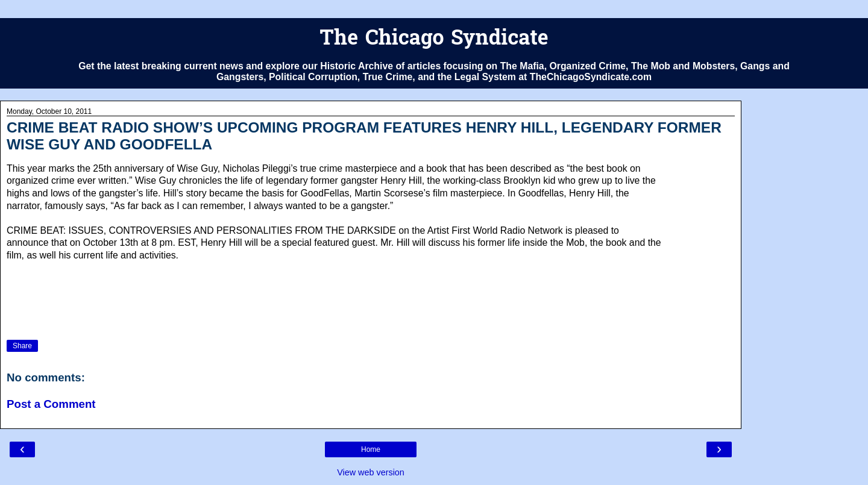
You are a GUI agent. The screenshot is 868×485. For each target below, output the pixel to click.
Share (22, 346)
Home (371, 449)
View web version (371, 472)
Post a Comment (51, 404)
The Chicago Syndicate (434, 39)
